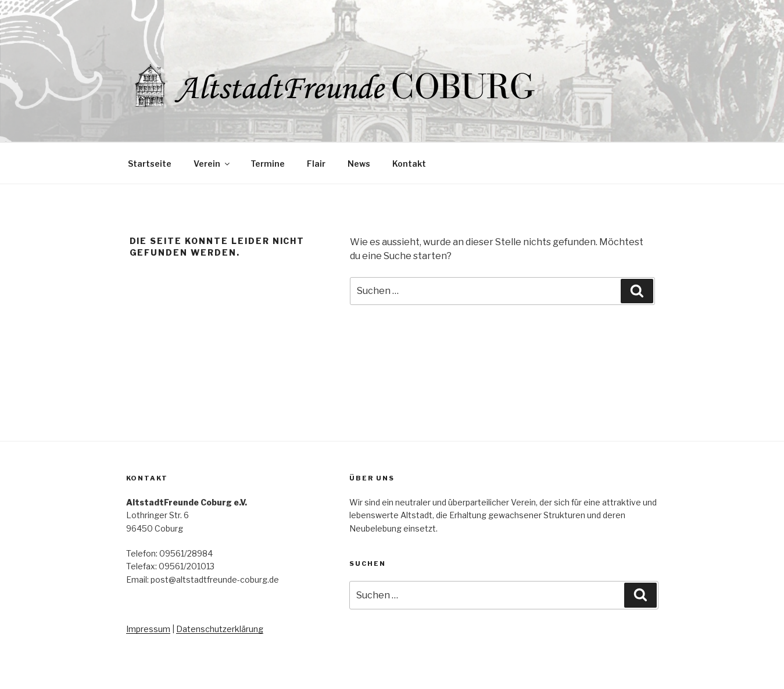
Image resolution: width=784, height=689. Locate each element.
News (359, 164)
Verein (212, 164)
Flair (316, 164)
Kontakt (409, 164)
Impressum (148, 629)
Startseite (150, 164)
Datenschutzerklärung (220, 629)
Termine (268, 164)
